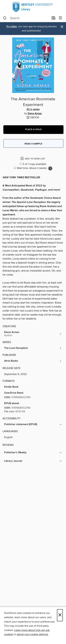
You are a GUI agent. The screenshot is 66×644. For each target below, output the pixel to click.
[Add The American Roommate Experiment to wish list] (33, 159)
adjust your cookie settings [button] (32, 634)
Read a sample (33, 144)
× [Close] (60, 615)
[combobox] (26, 18)
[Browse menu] (60, 18)
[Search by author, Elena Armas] (33, 334)
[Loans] (54, 19)
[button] (33, 130)
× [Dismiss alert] (62, 27)
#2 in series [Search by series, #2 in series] (33, 109)
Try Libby (12, 27)
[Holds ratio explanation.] (50, 168)
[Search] (5, 18)
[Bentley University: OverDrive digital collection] (33, 7)
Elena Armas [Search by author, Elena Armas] (35, 114)
